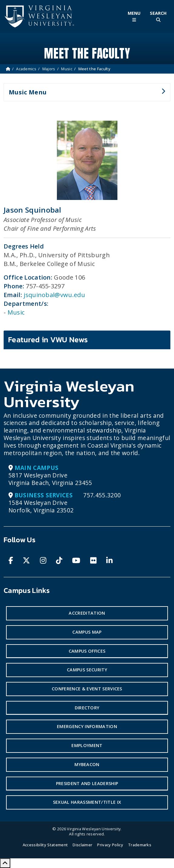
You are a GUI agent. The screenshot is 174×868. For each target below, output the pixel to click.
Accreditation (87, 613)
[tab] (87, 340)
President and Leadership (87, 783)
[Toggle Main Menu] (134, 16)
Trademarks (140, 845)
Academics (26, 69)
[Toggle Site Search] (158, 16)
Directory (87, 708)
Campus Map (87, 632)
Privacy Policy (110, 845)
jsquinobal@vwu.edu (54, 295)
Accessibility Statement (45, 845)
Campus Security (87, 670)
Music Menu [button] (84, 95)
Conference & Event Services (87, 689)
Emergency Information (87, 726)
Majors (49, 69)
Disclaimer (82, 845)
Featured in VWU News (48, 340)
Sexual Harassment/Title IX (87, 802)
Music (67, 69)
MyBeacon (87, 764)
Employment (87, 745)
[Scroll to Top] (5, 863)
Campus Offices (87, 651)
